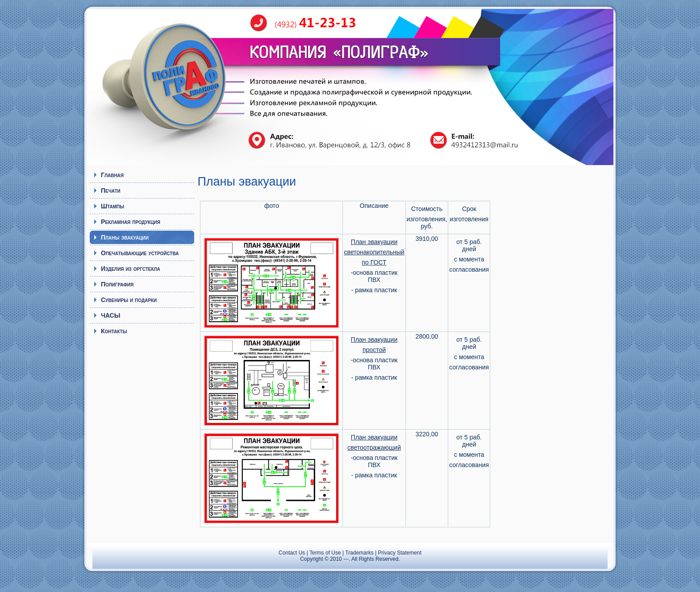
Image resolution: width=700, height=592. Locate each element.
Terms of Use (325, 553)
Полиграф (169, 83)
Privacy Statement (400, 553)
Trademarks (359, 553)
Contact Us (292, 553)
